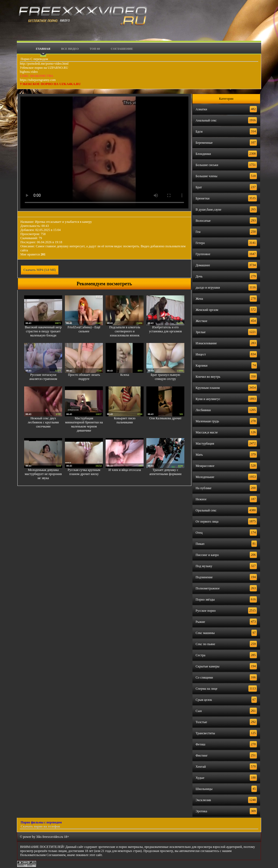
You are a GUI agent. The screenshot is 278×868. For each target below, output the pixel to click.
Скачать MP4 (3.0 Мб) (40, 270)
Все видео (70, 49)
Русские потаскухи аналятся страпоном (43, 377)
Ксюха (125, 375)
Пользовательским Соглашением (43, 855)
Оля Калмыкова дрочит (165, 418)
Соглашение (122, 49)
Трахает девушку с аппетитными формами (165, 472)
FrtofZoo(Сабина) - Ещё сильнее (84, 329)
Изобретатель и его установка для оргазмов (165, 329)
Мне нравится (33, 254)
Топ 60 (95, 49)
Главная (43, 49)
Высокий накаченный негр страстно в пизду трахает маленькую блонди (43, 331)
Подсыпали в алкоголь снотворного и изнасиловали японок (125, 331)
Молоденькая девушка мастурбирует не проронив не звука (43, 474)
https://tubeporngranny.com (38, 80)
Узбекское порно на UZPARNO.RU (44, 68)
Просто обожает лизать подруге (84, 377)
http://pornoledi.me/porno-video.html (44, 64)
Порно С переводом (34, 59)
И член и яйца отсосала (125, 470)
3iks (39, 837)
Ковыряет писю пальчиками (125, 420)
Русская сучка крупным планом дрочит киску (84, 472)
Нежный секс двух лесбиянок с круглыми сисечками (43, 422)
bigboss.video (29, 72)
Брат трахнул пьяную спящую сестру (165, 377)
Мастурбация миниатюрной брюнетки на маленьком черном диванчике (84, 424)
